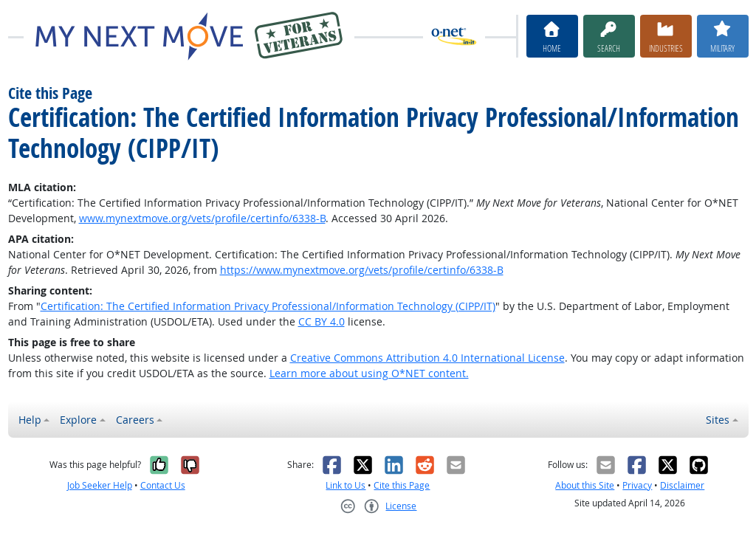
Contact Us (163, 485)
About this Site (585, 485)
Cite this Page (402, 485)
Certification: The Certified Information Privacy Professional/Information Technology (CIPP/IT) (268, 306)
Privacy (637, 485)
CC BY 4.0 (322, 321)
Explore (78, 420)
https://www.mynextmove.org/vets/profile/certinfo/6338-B (362, 270)
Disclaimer (682, 485)
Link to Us (346, 485)
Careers (135, 420)
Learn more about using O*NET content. (369, 373)
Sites (718, 420)
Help (30, 420)
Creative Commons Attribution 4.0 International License (427, 358)
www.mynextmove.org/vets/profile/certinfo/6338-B (202, 218)
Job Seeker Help (100, 485)
